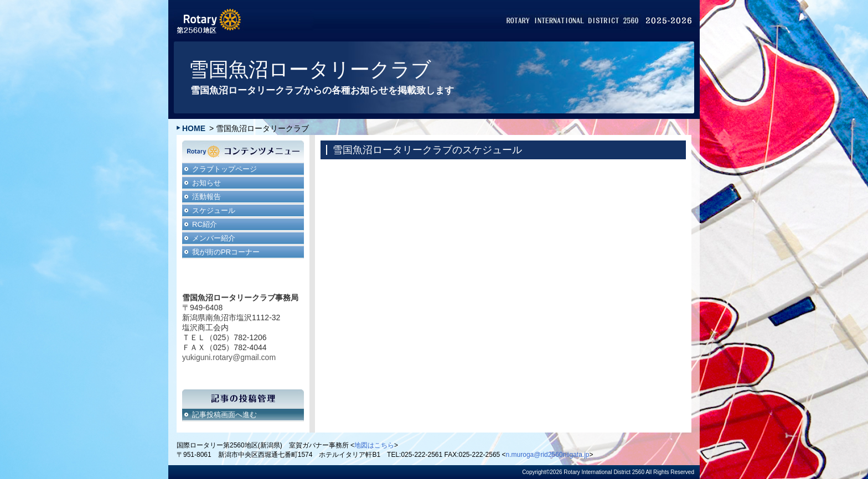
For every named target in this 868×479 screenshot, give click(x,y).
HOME (194, 128)
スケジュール (214, 210)
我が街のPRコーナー (226, 252)
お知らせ (206, 183)
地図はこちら (374, 445)
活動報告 (206, 197)
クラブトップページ (224, 169)
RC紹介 (205, 224)
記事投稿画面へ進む (224, 415)
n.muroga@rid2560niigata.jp (548, 455)
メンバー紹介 (214, 238)
